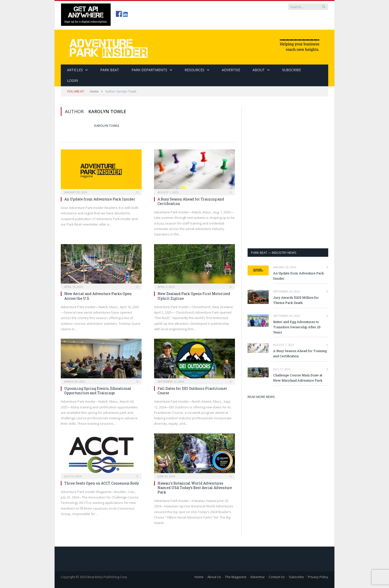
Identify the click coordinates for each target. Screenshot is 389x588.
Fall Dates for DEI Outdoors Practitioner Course (192, 391)
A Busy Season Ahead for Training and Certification (191, 201)
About (259, 70)
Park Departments (149, 70)
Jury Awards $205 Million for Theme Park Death (296, 300)
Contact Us (277, 577)
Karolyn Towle (107, 126)
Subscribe (296, 577)
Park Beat (110, 70)
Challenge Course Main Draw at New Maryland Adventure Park (298, 378)
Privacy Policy (318, 577)
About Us (214, 577)
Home (199, 577)
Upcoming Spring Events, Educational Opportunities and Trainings (98, 391)
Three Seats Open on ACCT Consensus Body (102, 483)
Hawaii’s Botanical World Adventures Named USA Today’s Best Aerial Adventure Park (195, 488)
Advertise (231, 70)
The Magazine (236, 577)
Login (72, 81)
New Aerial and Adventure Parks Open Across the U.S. (98, 296)
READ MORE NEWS (261, 397)
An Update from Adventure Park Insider (100, 199)
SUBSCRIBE (292, 70)
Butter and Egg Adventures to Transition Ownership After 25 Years (297, 327)
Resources (194, 70)
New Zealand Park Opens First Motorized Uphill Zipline (194, 296)
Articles (75, 70)
